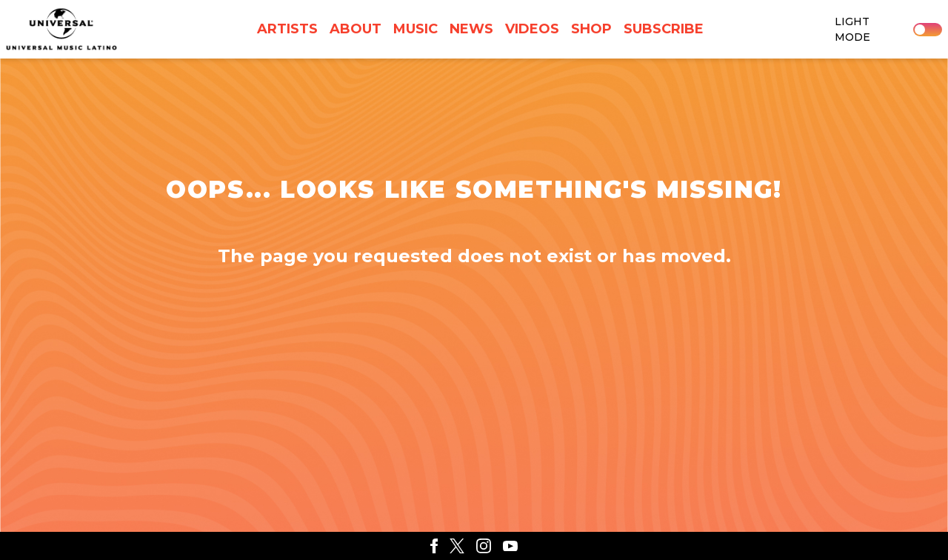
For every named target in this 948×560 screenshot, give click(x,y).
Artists (287, 29)
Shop (591, 29)
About (355, 29)
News (471, 29)
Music (415, 29)
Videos (532, 29)
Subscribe (664, 29)
